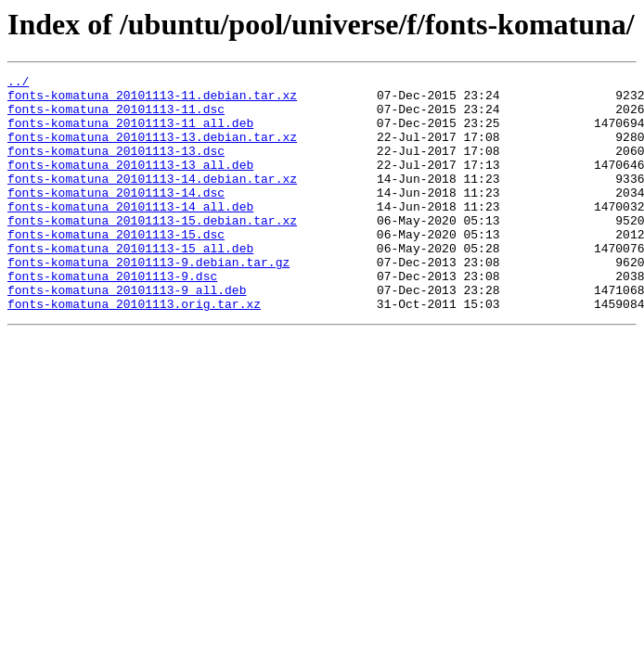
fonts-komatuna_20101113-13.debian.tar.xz (152, 150)
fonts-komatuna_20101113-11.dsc (116, 117)
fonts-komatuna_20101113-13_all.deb (130, 184)
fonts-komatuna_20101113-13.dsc (116, 167)
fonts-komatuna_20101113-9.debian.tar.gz (148, 301)
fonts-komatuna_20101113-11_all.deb (130, 134)
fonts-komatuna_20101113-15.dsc (116, 267)
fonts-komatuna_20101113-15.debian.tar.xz (152, 250)
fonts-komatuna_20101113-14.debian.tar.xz (152, 200)
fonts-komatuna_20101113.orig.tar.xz (134, 351)
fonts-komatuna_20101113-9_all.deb (127, 334)
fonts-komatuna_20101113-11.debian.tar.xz (152, 100)
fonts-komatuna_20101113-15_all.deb (130, 284)
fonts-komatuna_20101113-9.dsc (112, 317)
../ (18, 83)
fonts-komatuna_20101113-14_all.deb (130, 234)
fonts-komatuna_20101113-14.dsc (116, 217)
